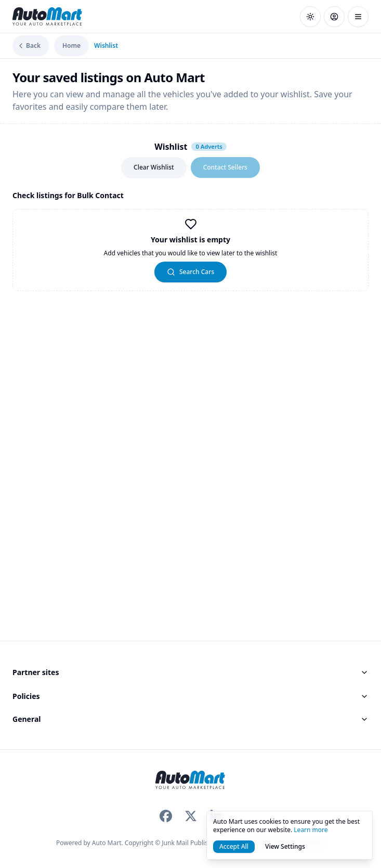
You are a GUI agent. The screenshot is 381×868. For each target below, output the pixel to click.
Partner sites (190, 672)
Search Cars (190, 272)
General (190, 719)
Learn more (311, 830)
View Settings (285, 846)
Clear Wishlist (154, 167)
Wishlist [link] (106, 46)
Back (29, 46)
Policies (190, 696)
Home (71, 46)
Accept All (234, 846)
